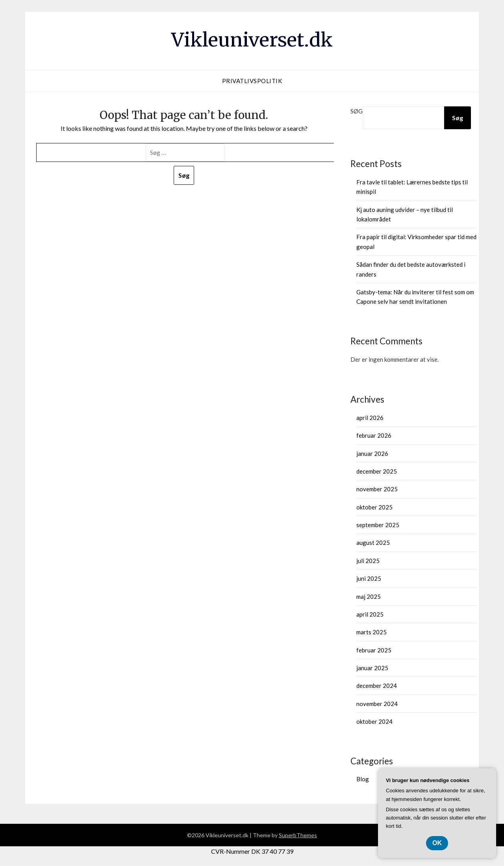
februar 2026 (374, 435)
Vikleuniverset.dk (252, 40)
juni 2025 (369, 578)
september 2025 (378, 525)
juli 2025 (368, 561)
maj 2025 (369, 597)
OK (437, 843)
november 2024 (377, 704)
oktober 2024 (374, 721)
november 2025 (377, 489)
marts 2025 (372, 632)
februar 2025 (374, 650)
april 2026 (370, 418)
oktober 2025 (374, 507)
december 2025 (377, 471)
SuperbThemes (298, 835)
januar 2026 (372, 453)
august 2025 (373, 543)
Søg (357, 111)
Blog (363, 779)
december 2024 (377, 686)
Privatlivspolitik (252, 81)
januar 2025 (372, 668)
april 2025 (370, 614)
